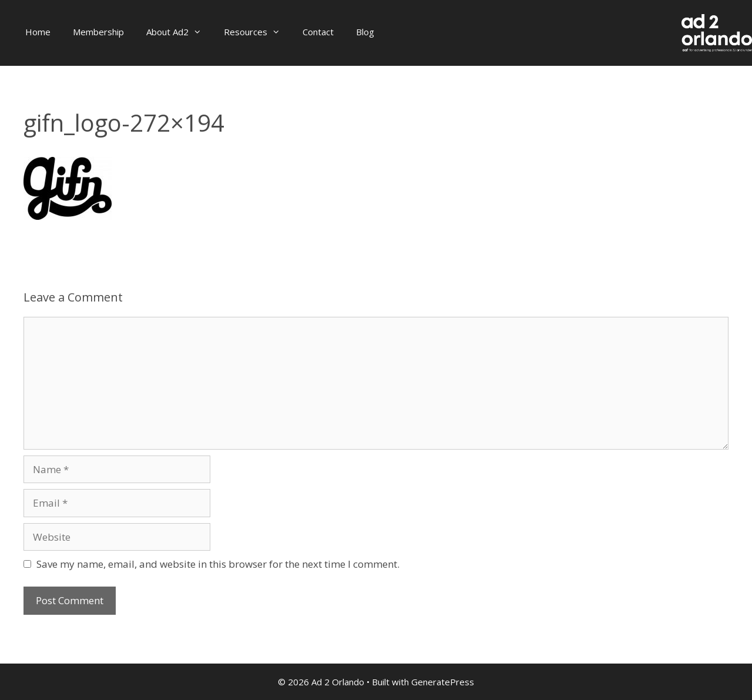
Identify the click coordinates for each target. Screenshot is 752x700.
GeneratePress (443, 682)
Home (38, 32)
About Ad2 (179, 32)
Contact (318, 32)
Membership (98, 32)
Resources (258, 32)
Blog (365, 32)
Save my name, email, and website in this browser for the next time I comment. (218, 564)
